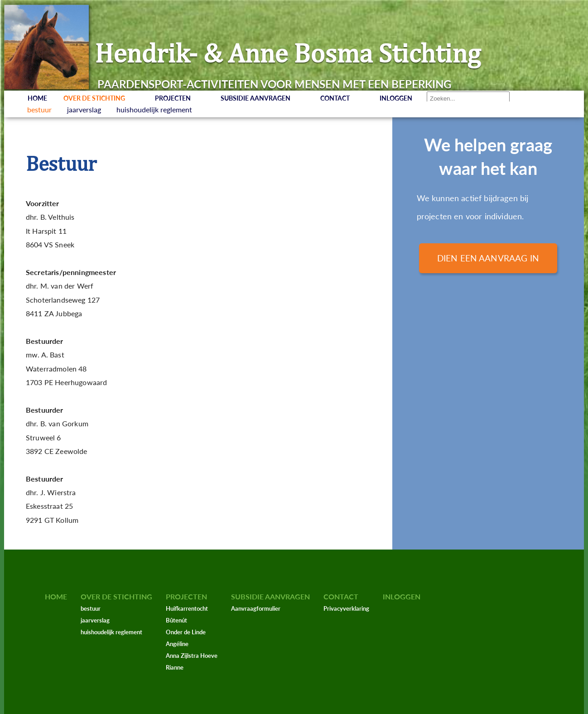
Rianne (175, 667)
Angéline (177, 644)
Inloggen (396, 98)
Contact (335, 98)
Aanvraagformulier (256, 608)
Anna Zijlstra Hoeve (192, 656)
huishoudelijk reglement (154, 109)
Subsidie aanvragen (255, 98)
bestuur (39, 109)
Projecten (173, 98)
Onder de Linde (186, 632)
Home (37, 98)
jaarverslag (84, 109)
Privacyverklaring (346, 608)
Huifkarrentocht (187, 608)
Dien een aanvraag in (488, 258)
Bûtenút (176, 620)
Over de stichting (94, 98)
